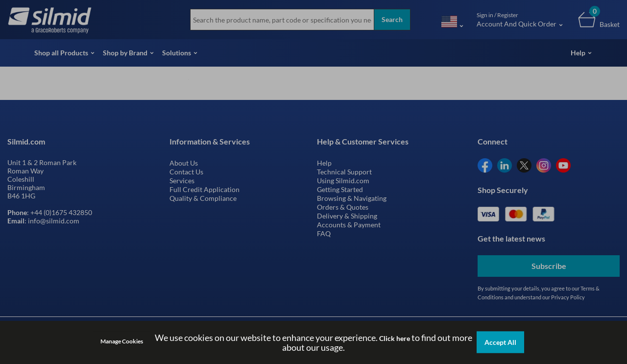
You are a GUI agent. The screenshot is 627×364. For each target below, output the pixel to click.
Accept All (500, 342)
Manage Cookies (122, 341)
